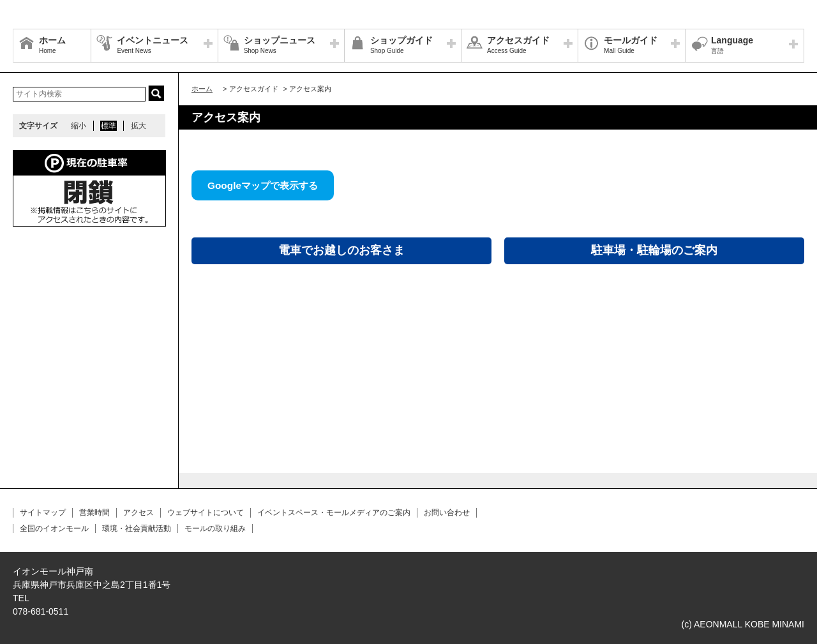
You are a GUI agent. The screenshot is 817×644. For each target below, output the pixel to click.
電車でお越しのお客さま (341, 250)
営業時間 (94, 513)
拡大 (139, 126)
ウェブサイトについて (206, 513)
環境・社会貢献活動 (137, 528)
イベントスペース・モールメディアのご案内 (334, 513)
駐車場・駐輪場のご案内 (654, 250)
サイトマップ (43, 513)
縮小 (79, 126)
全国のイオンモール (54, 528)
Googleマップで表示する (263, 185)
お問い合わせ (447, 513)
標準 (109, 126)
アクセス (139, 513)
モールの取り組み (215, 528)
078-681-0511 (41, 611)
